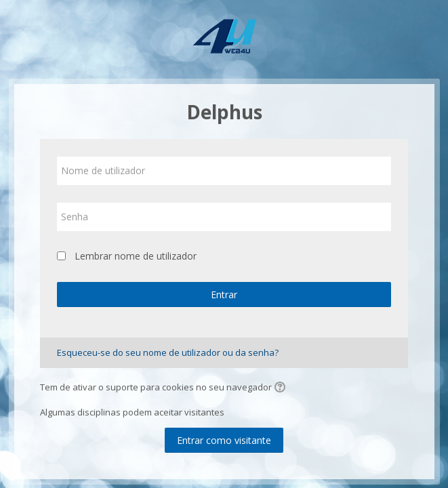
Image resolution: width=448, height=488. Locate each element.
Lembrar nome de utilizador (136, 256)
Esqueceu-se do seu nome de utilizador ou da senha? (168, 352)
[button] (282, 388)
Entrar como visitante (224, 440)
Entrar (224, 294)
